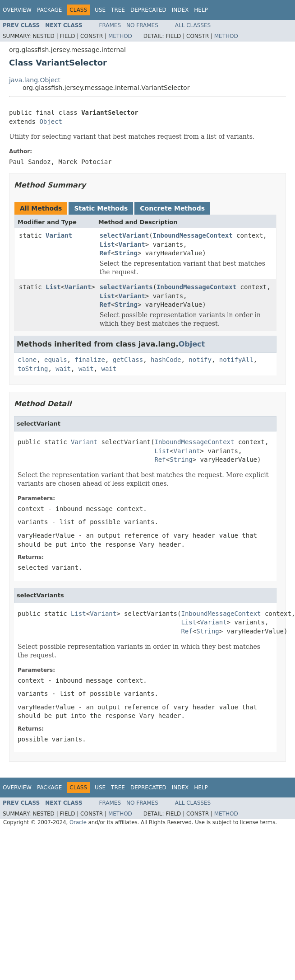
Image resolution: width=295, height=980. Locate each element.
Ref (105, 253)
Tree (118, 10)
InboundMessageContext (193, 235)
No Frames (142, 25)
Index (180, 10)
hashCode (166, 360)
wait (63, 369)
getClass (128, 360)
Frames (110, 25)
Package (49, 10)
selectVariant (124, 235)
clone (27, 360)
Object (51, 122)
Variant (59, 235)
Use (100, 10)
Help (201, 10)
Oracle (78, 822)
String (126, 253)
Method (120, 36)
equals (56, 360)
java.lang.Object (35, 80)
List (107, 244)
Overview (17, 10)
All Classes (193, 25)
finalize (90, 360)
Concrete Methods (172, 208)
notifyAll (236, 360)
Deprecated (148, 10)
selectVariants (126, 287)
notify (200, 360)
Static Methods (101, 208)
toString (33, 369)
